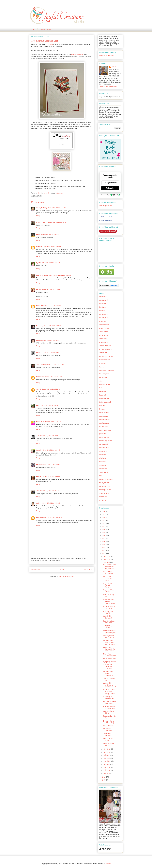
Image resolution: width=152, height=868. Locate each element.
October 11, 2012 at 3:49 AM (51, 263)
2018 (104, 535)
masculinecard (104, 413)
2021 (104, 526)
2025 (104, 514)
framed (102, 367)
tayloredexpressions (106, 479)
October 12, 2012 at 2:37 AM (55, 365)
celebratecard (104, 328)
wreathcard (103, 500)
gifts (101, 381)
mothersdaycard (105, 420)
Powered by (110, 195)
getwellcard (103, 377)
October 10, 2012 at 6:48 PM (57, 222)
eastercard (103, 353)
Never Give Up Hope (108, 739)
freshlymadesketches (107, 370)
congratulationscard (106, 349)
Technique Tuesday (77, 55)
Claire (38, 352)
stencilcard (103, 469)
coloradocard (104, 342)
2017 (104, 539)
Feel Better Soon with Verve (109, 622)
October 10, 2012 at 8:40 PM (52, 247)
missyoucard (104, 416)
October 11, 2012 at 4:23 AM (62, 275)
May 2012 (107, 761)
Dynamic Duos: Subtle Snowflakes (108, 673)
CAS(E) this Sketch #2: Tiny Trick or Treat (109, 649)
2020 (104, 529)
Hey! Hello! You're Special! (109, 591)
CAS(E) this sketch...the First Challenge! (109, 685)
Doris (38, 234)
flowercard (103, 363)
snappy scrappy (42, 222)
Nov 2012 (107, 559)
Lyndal (39, 263)
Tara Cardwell (41, 365)
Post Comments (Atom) (66, 577)
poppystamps (104, 437)
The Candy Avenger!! (107, 735)
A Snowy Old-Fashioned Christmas (108, 667)
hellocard (103, 391)
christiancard (104, 332)
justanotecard (104, 398)
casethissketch (104, 325)
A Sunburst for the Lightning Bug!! (109, 707)
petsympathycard (105, 430)
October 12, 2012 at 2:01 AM (50, 352)
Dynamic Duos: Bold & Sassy (109, 722)
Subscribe (110, 188)
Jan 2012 (107, 773)
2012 (104, 554)
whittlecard (103, 497)
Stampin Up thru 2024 (107, 56)
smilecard (103, 462)
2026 (104, 511)
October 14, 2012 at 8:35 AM (51, 477)
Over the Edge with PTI (108, 612)
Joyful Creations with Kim (106, 217)
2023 (104, 520)
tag (100, 476)
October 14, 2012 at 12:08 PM (50, 491)
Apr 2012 (107, 764)
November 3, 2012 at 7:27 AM (53, 517)
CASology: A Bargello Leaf (109, 698)
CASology (50, 45)
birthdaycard (104, 314)
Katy (38, 405)
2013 (104, 551)
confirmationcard (105, 346)
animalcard (103, 297)
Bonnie (39, 477)
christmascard (104, 335)
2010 (104, 780)
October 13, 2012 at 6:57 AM (49, 405)
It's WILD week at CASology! (109, 607)
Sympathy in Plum (109, 662)
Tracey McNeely (42, 208)
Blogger (108, 864)
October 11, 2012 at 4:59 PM (51, 306)
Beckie (39, 289)
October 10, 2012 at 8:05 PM (50, 234)
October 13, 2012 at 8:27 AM (52, 422)
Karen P (39, 306)
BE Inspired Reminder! (108, 730)
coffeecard (103, 339)
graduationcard (105, 384)
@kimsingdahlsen (106, 206)
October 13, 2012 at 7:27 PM (51, 450)
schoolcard (103, 451)
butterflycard (104, 318)
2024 (104, 517)
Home (33, 30)
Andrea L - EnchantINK (44, 275)
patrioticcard (104, 427)
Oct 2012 (107, 562)
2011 (104, 777)
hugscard (103, 395)
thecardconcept (105, 486)
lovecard (102, 409)
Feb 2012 (107, 770)
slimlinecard (103, 458)
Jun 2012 (107, 758)
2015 (104, 545)
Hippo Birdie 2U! (109, 726)
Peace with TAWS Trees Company (110, 632)
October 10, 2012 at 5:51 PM (57, 208)
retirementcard (104, 448)
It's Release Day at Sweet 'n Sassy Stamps (109, 692)
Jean (38, 491)
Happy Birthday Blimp (109, 712)
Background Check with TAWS (108, 578)
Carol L (39, 389)
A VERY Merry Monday (108, 627)
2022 (104, 523)
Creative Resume (45, 30)
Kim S (40, 193)
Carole (38, 464)
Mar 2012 (107, 767)
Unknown (40, 377)
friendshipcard (104, 374)
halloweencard (104, 388)
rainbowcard (104, 444)
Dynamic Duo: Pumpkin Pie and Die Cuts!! (109, 642)
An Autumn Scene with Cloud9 (109, 702)
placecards (103, 434)
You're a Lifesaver (109, 659)
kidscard (102, 405)
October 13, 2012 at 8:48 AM (49, 436)
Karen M (39, 422)
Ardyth (39, 503)
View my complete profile (108, 86)
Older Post (88, 570)
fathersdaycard (105, 360)
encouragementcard (106, 356)
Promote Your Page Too (106, 220)
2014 (104, 548)
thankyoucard (104, 483)
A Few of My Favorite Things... (107, 585)
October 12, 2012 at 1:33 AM (50, 340)
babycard (103, 304)
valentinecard (104, 493)
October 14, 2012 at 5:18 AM (50, 464)
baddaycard (103, 307)
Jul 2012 (107, 755)
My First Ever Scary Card (108, 573)
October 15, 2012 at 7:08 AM (51, 503)
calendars (103, 321)
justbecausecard (105, 402)
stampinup (103, 465)
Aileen (38, 340)
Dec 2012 (107, 556)
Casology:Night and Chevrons (109, 637)
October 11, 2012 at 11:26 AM (51, 289)
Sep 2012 (107, 749)
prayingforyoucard (106, 441)
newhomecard (104, 423)
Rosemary (40, 326)
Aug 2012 (107, 752)
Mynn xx (39, 247)
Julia (38, 436)
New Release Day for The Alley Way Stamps (109, 567)
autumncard (59, 193)
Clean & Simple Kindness (109, 744)
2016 (104, 542)
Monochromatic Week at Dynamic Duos (109, 601)
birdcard (102, 311)
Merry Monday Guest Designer (109, 655)
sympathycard (104, 472)
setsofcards (103, 455)
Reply (38, 216)
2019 (104, 532)
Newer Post (35, 570)
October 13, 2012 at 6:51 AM (51, 389)
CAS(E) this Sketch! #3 (108, 617)
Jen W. (39, 450)
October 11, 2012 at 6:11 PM (53, 326)
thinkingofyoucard (105, 490)
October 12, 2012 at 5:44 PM (53, 377)
